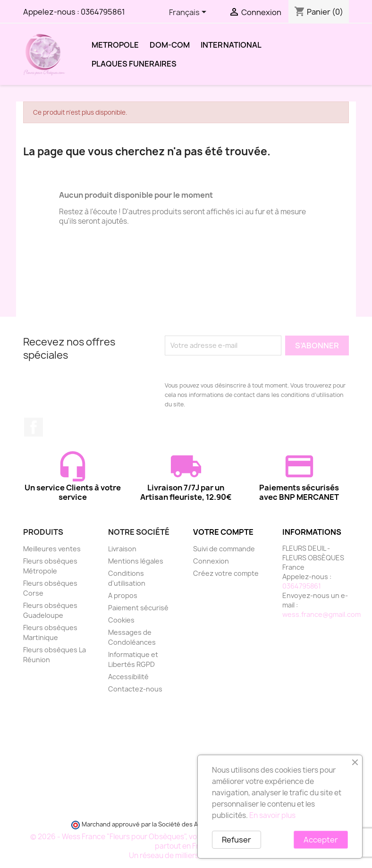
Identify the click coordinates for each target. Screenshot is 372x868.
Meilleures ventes (52, 549)
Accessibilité (128, 677)
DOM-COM (170, 45)
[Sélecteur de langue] (189, 13)
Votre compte (223, 532)
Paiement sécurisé (138, 608)
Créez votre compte (226, 573)
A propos (123, 595)
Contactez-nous (135, 689)
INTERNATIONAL (231, 45)
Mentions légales (136, 561)
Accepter (321, 840)
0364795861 (103, 12)
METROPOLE (115, 45)
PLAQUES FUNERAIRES (134, 64)
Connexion (211, 561)
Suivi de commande (224, 549)
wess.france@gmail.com (321, 614)
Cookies (121, 620)
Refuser (237, 840)
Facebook (34, 427)
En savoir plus (272, 815)
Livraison (122, 549)
